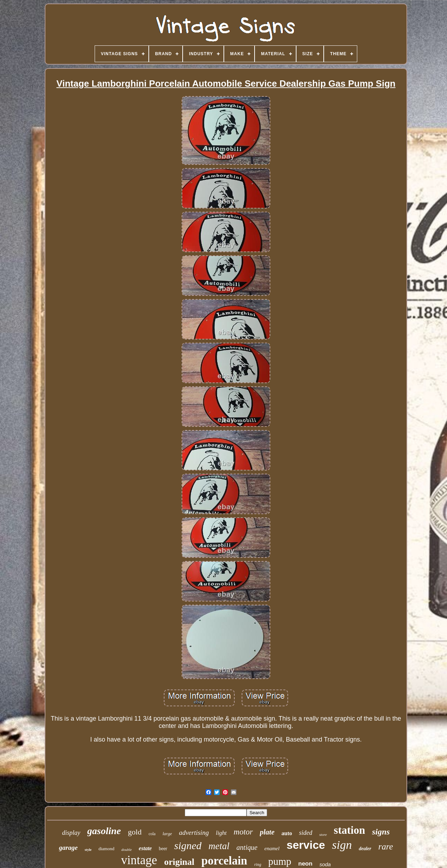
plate (267, 832)
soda (325, 864)
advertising (194, 833)
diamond (107, 849)
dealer (365, 849)
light (221, 833)
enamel (272, 848)
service (306, 845)
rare (386, 847)
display (71, 833)
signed (188, 845)
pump (280, 861)
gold (135, 832)
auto (287, 833)
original (179, 862)
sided (306, 833)
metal (219, 846)
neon (305, 864)
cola (152, 834)
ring (258, 865)
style (88, 850)
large (167, 834)
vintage (139, 860)
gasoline (104, 831)
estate (145, 848)
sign (342, 845)
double (126, 849)
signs (381, 832)
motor (243, 832)
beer (163, 849)
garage (68, 848)
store (323, 834)
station (350, 830)
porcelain (224, 861)
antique (247, 847)
